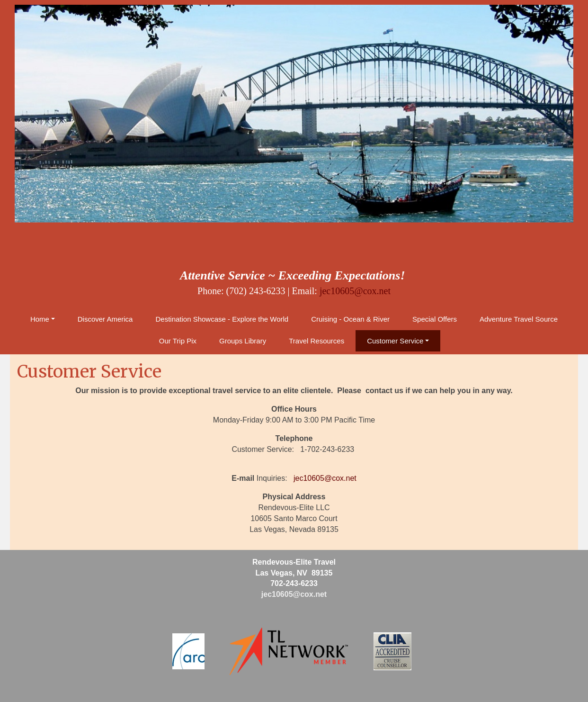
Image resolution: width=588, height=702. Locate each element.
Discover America (105, 319)
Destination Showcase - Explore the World (222, 319)
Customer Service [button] (395, 341)
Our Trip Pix (178, 341)
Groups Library (243, 341)
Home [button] (40, 319)
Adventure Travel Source (519, 319)
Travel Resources (316, 341)
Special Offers (435, 319)
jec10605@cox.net (355, 291)
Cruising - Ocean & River (350, 319)
